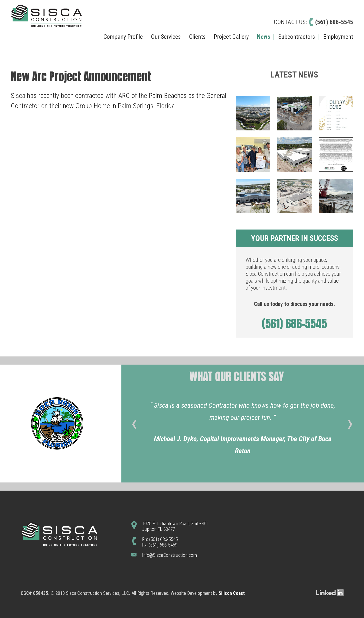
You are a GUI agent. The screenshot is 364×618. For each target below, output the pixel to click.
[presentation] (134, 426)
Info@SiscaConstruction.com (169, 555)
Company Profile (123, 37)
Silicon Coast (232, 593)
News (264, 37)
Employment (338, 37)
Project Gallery (231, 37)
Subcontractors (297, 37)
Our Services (166, 37)
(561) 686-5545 (334, 22)
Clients (197, 37)
